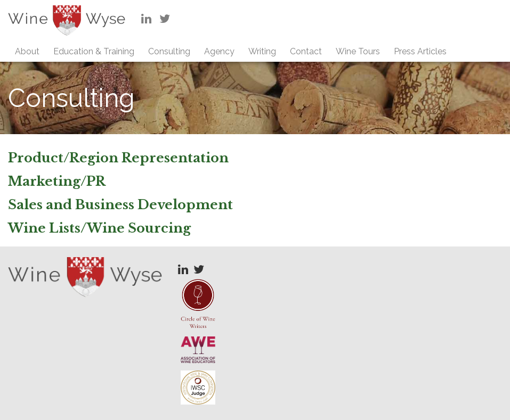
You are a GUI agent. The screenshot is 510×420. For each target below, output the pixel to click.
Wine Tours (358, 51)
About (27, 51)
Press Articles (420, 51)
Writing (262, 51)
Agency (219, 51)
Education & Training (94, 51)
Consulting (169, 51)
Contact (306, 51)
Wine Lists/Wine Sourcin (95, 228)
